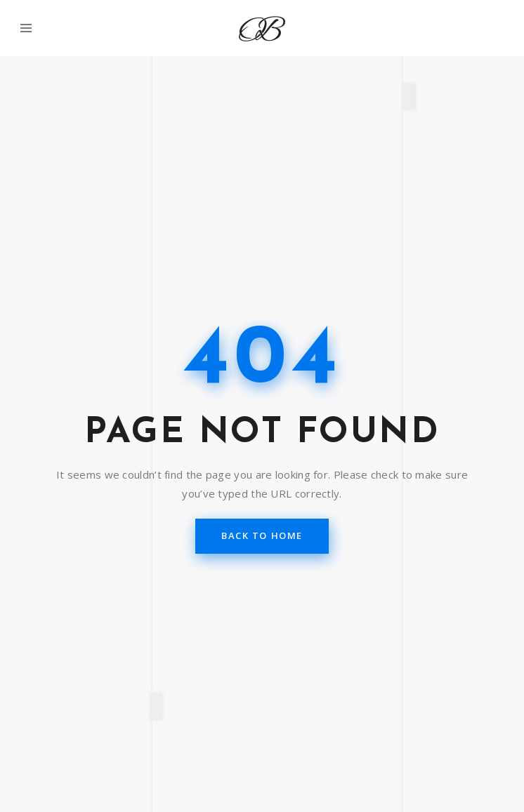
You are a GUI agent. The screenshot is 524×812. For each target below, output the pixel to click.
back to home (262, 535)
